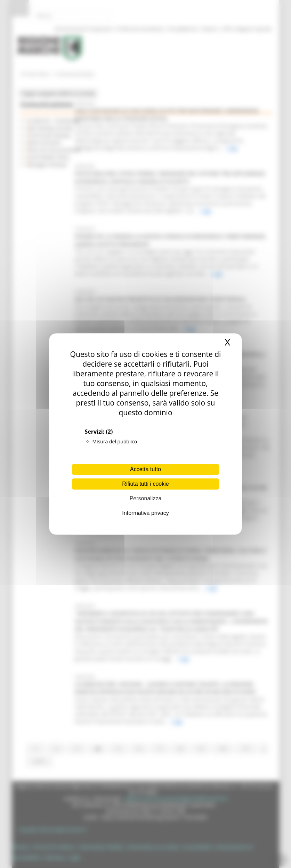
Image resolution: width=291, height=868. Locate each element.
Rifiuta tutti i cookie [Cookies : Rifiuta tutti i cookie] (145, 484)
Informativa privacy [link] (145, 513)
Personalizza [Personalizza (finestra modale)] (146, 498)
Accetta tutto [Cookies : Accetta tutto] (145, 469)
